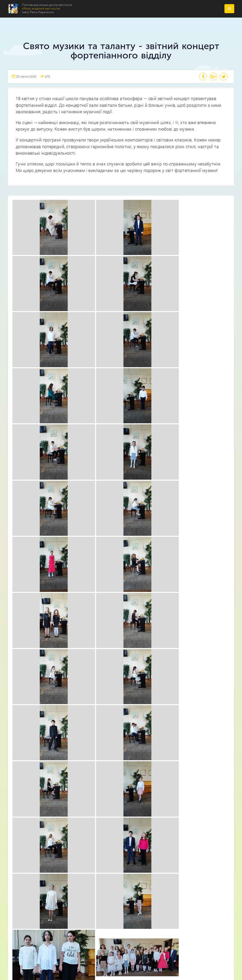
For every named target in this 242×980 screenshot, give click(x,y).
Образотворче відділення (102, 801)
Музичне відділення (96, 771)
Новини (108, 711)
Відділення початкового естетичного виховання (121, 811)
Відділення (111, 702)
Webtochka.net (121, 969)
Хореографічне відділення (102, 781)
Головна (108, 682)
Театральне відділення (99, 791)
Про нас (109, 692)
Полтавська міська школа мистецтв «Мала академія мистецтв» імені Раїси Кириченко (119, 943)
